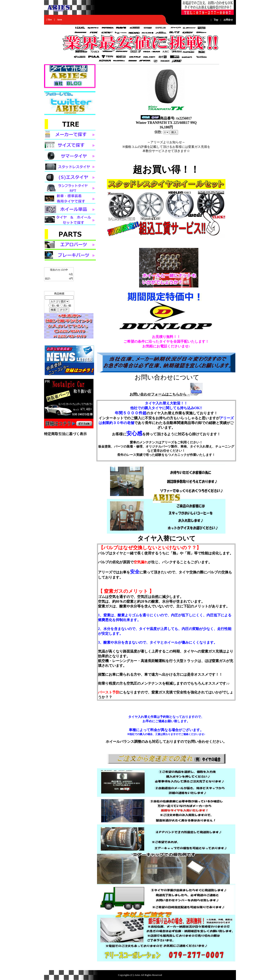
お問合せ (228, 20)
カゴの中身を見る (54, 286)
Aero (60, 20)
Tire (50, 20)
